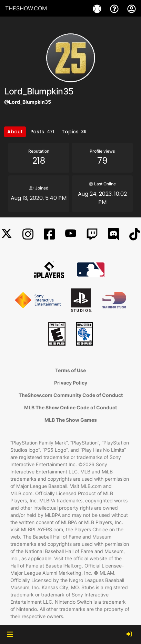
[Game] (98, 8)
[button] (10, 634)
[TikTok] (135, 234)
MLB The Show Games (71, 420)
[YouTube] (71, 234)
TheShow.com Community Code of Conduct (71, 395)
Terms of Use (70, 370)
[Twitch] (92, 234)
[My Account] (132, 8)
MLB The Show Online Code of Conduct (70, 407)
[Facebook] (49, 234)
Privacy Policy (71, 383)
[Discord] (113, 234)
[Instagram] (28, 234)
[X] (7, 234)
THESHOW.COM (26, 8)
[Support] (115, 8)
